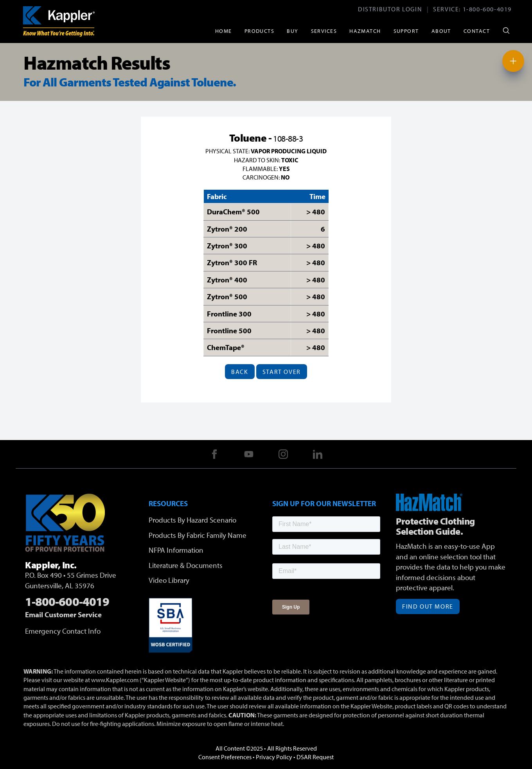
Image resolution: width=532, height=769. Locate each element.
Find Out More (428, 606)
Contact (477, 31)
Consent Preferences (225, 757)
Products (260, 31)
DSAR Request (315, 757)
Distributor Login (390, 9)
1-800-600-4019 (487, 9)
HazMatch (365, 31)
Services (324, 31)
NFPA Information (176, 550)
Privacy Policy (274, 757)
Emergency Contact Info (63, 631)
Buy (292, 31)
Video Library (169, 580)
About (441, 31)
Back (240, 372)
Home (224, 31)
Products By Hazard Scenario (192, 520)
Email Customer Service (63, 614)
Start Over (282, 372)
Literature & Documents (186, 565)
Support (406, 31)
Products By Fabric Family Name (198, 535)
